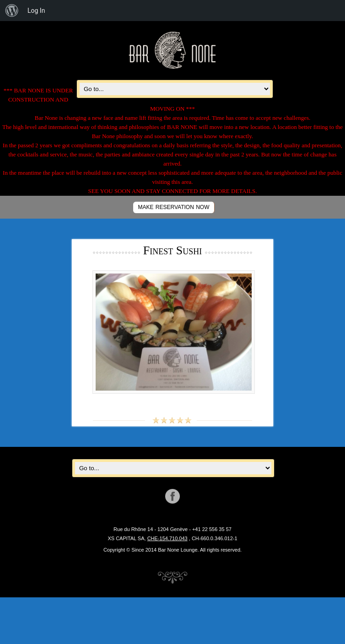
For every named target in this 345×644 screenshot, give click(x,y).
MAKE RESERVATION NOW (173, 207)
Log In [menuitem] (36, 11)
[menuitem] (12, 11)
